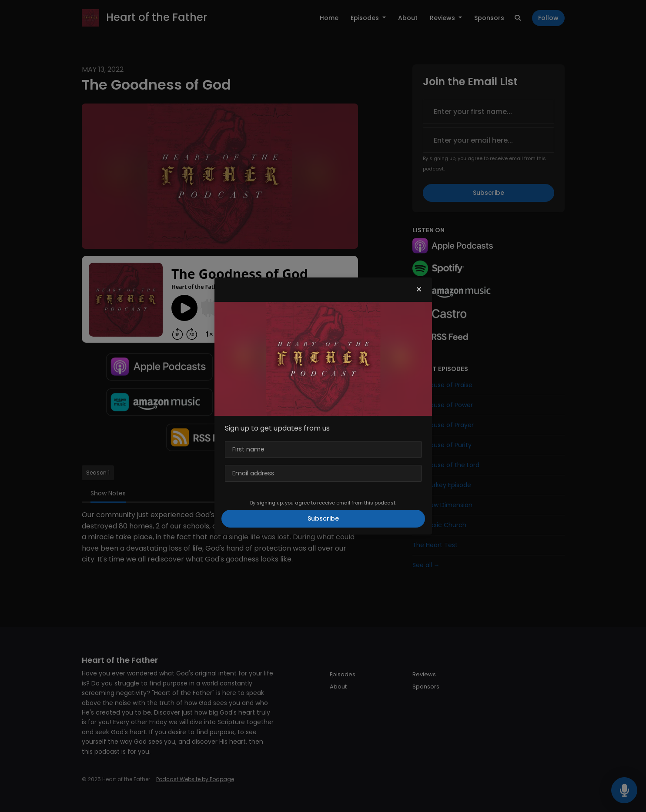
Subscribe (323, 518)
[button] (419, 290)
